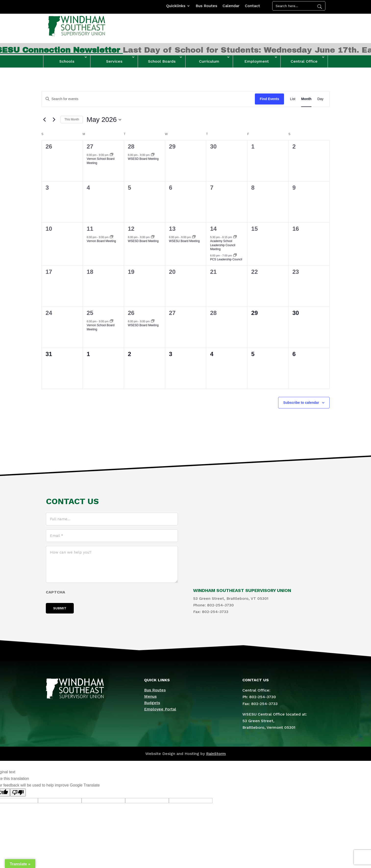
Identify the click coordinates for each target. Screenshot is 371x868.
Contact (252, 6)
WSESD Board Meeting (143, 159)
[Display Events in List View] (293, 99)
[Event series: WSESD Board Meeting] (153, 155)
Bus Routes (206, 6)
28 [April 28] (131, 146)
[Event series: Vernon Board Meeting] (111, 237)
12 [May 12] (131, 229)
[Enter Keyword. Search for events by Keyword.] (148, 99)
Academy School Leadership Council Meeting (223, 245)
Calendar (231, 6)
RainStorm (216, 754)
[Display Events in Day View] (320, 99)
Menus (150, 696)
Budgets (152, 703)
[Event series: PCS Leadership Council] (235, 255)
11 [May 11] (90, 229)
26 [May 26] (131, 313)
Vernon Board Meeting (101, 241)
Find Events (269, 99)
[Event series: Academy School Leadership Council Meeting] (235, 237)
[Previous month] (44, 120)
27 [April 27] (90, 146)
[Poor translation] (18, 793)
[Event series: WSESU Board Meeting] (194, 237)
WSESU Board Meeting (184, 241)
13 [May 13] (172, 229)
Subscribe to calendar (301, 403)
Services (114, 61)
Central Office (304, 61)
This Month (72, 119)
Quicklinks (176, 6)
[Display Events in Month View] (306, 99)
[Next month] (54, 120)
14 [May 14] (213, 229)
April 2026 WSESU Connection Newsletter (94, 50)
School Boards (162, 61)
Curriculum (209, 61)
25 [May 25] (90, 313)
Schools (67, 61)
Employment (257, 61)
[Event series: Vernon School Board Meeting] (111, 155)
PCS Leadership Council (226, 259)
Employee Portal (160, 709)
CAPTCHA (56, 592)
